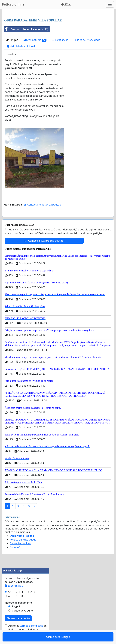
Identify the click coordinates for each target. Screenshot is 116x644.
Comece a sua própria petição (44, 250)
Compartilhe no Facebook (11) (26, 29)
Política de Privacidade (87, 40)
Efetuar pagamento (18, 627)
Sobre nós (16, 556)
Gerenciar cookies (20, 553)
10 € (21, 601)
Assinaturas (35, 40)
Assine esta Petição (35, 219)
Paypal (16, 616)
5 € (10, 601)
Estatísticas (60, 40)
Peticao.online (13, 4)
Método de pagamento (18, 612)
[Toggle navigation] (110, 4)
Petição (12, 40)
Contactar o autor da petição (42, 205)
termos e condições (31, 635)
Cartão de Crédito (22, 620)
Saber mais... (14, 595)
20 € (33, 601)
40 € (11, 605)
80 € (22, 605)
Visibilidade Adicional (21, 46)
